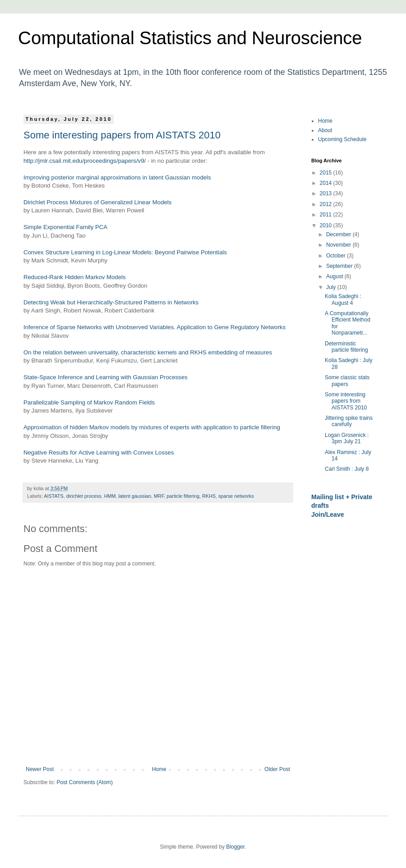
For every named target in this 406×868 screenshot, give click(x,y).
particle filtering (183, 496)
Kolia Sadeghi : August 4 (343, 299)
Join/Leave (328, 514)
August (335, 276)
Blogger (235, 847)
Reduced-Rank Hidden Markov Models (75, 277)
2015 (327, 173)
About (325, 130)
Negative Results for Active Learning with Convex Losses (99, 452)
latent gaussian (135, 496)
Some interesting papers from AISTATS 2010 (122, 135)
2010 (327, 225)
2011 (327, 215)
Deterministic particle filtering (346, 347)
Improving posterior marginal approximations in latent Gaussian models (117, 177)
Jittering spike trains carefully (349, 421)
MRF (159, 496)
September (340, 266)
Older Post (277, 769)
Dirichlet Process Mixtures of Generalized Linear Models (97, 202)
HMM (110, 496)
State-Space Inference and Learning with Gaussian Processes (106, 377)
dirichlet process (84, 496)
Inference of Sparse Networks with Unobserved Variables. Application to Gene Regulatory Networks (155, 327)
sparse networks (236, 496)
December (339, 234)
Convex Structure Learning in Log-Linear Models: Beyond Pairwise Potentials (125, 252)
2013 (327, 193)
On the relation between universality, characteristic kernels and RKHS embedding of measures (148, 352)
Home (159, 769)
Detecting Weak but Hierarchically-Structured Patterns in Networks (111, 302)
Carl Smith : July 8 (347, 469)
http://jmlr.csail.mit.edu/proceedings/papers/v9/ (85, 161)
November (339, 245)
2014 (327, 183)
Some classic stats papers (347, 381)
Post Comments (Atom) (85, 782)
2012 (327, 204)
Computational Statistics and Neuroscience (190, 38)
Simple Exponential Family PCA (65, 227)
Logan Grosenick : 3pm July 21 (347, 438)
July (332, 287)
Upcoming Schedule (342, 139)
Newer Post (40, 769)
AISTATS (53, 496)
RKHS (209, 496)
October (337, 256)
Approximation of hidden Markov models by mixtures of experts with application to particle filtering (152, 427)
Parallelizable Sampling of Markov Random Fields (89, 402)
